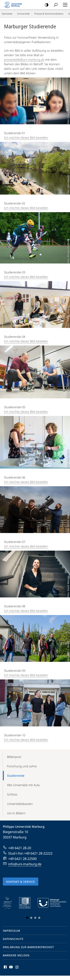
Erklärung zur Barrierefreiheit (28, 947)
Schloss (12, 794)
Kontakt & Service (21, 882)
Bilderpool (14, 757)
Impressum (12, 931)
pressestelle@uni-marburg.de (24, 60)
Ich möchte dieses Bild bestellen (26, 138)
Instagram (17, 968)
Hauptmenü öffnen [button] (64, 5)
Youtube (11, 968)
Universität (23, 14)
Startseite (7, 14)
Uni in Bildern (16, 813)
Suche (55, 5)
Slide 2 (31, 918)
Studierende (16, 776)
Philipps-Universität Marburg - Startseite (14, 5)
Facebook (5, 968)
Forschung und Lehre (22, 766)
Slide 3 (35, 918)
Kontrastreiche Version (46, 5)
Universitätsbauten (20, 804)
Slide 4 (39, 918)
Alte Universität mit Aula (23, 785)
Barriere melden (16, 955)
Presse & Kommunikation (49, 14)
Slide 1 (27, 918)
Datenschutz (13, 939)
